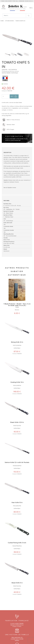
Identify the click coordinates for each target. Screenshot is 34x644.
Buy (14, 96)
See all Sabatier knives (10, 188)
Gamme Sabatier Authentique (10, 73)
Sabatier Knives (8, 180)
